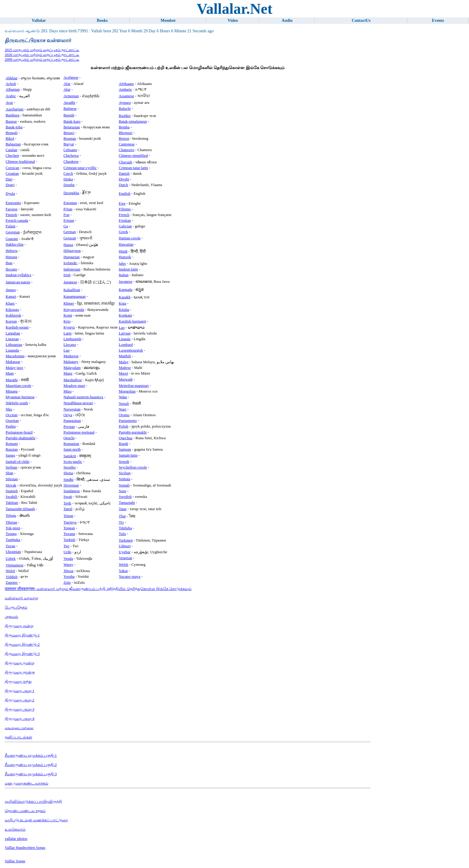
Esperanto (13, 203)
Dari (9, 179)
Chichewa (71, 156)
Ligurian (12, 339)
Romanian (71, 444)
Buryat (69, 144)
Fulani (11, 226)
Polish (124, 426)
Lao (122, 328)
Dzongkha (71, 193)
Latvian (125, 333)
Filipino (125, 209)
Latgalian (13, 333)
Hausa (68, 245)
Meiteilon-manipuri (134, 386)
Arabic (11, 96)
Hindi (123, 251)
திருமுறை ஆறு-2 (20, 700)
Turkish (69, 540)
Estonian (70, 203)
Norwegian (72, 409)
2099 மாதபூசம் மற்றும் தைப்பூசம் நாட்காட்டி (42, 60)
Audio (287, 20)
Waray (68, 565)
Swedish (125, 497)
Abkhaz (12, 78)
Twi (66, 546)
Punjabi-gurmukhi (133, 432)
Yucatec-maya (130, 577)
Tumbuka (13, 540)
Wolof (10, 571)
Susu (122, 491)
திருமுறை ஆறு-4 (20, 719)
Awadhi (69, 103)
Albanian (13, 89)
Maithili (125, 356)
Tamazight (127, 503)
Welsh (124, 565)
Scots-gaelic (73, 462)
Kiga (122, 303)
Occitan (12, 415)
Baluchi (125, 109)
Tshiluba (125, 528)
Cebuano (70, 150)
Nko (9, 409)
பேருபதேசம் (16, 607)
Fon (66, 215)
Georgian (13, 232)
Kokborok (13, 315)
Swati (68, 497)
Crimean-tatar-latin (133, 168)
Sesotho (70, 467)
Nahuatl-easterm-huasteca (83, 397)
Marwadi (126, 379)
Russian (12, 449)
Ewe (122, 203)
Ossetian (12, 421)
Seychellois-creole (133, 467)
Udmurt (125, 546)
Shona (68, 473)
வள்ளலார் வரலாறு (22, 598)
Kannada (125, 290)
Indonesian (72, 269)
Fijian (68, 209)
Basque (11, 121)
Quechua (125, 438)
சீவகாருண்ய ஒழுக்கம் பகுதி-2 (31, 765)
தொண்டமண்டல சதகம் (25, 811)
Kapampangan (74, 297)
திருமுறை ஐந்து (18, 682)
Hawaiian (126, 244)
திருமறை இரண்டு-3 (22, 654)
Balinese (70, 109)
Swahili (12, 497)
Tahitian (12, 503)
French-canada (17, 221)
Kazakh (125, 297)
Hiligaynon (72, 251)
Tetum (68, 516)
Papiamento (128, 421)
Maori (123, 373)
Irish (67, 275)
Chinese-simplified (133, 156)
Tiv (121, 522)
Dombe (69, 185)
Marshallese (73, 380)
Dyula (10, 194)
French (124, 215)
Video (233, 20)
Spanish (12, 491)
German (70, 232)
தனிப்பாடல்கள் (19, 737)
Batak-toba (14, 127)
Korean (11, 321)
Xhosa (68, 571)
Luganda (12, 350)
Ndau (123, 397)
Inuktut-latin (128, 269)
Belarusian (72, 127)
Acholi (11, 84)
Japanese (70, 282)
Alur (67, 89)
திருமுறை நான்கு (20, 672)
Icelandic (70, 263)
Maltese (125, 368)
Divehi (124, 179)
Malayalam (72, 368)
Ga (66, 226)
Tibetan (12, 522)
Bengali (12, 133)
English (125, 194)
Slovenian (71, 485)
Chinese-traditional (20, 162)
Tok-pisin (13, 528)
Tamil (68, 509)
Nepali (124, 404)
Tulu (122, 534)
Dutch (123, 185)
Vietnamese (15, 565)
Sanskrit (70, 456)
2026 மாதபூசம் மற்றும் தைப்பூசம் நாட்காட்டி (42, 55)
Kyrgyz (69, 327)
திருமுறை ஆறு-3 (20, 709)
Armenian (71, 96)
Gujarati (70, 238)
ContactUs (361, 20)
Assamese (126, 96)
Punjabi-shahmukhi (21, 438)
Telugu (11, 516)
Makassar (13, 362)
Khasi (10, 303)
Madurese (71, 356)
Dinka (68, 179)
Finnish (11, 215)
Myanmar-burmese (20, 397)
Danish (124, 174)
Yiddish (12, 577)
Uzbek (11, 559)
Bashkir (125, 116)
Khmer (69, 303)
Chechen (12, 156)
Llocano (70, 345)
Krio (67, 321)
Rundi (123, 444)
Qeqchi (69, 438)
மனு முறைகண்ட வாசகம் (26, 783)
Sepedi (124, 462)
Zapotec (12, 583)
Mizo (67, 391)
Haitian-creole (130, 238)
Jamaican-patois (18, 282)
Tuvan (10, 546)
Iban (9, 263)
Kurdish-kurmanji (133, 321)
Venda (68, 559)
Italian (124, 275)
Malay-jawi (15, 368)
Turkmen (126, 540)
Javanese (125, 282)
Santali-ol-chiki (18, 462)
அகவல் (12, 617)
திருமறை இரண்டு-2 (22, 644)
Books (102, 20)
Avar (9, 103)
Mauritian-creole (19, 386)
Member (168, 20)
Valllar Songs (15, 861)
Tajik (67, 503)
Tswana (69, 534)
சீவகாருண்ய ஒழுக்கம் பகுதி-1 (31, 755)
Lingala (125, 339)
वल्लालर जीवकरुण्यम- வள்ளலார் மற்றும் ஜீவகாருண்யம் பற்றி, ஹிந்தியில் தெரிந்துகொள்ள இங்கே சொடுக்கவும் (98, 589)
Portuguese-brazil (19, 432)
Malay (124, 362)
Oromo (124, 415)
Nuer (123, 409)
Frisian (69, 221)
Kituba (124, 310)
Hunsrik (125, 257)
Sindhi (68, 480)
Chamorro (127, 150)
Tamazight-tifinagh (20, 509)
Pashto (11, 426)
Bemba (124, 127)
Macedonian (15, 356)
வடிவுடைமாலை (19, 728)
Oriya (68, 415)
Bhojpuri (126, 133)
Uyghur (125, 552)
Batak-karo (72, 121)
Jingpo (11, 290)
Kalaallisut (72, 290)
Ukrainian (13, 552)
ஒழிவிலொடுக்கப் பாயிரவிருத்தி (33, 802)
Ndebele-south (17, 403)
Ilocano (11, 269)
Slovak (11, 485)
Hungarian (71, 257)
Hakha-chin (15, 244)
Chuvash (125, 162)
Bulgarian (13, 144)
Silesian (12, 479)
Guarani (12, 239)
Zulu (67, 583)
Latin (67, 333)
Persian (69, 427)
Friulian (125, 221)
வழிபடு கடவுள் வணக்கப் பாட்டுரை (36, 820)
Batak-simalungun (133, 121)
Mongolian (127, 391)
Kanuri (11, 297)
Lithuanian (14, 345)
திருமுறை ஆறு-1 (20, 691)
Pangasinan (72, 421)
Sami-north (72, 449)
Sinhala (124, 479)
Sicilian (125, 473)
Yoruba (69, 577)
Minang (12, 391)
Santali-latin (128, 455)
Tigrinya (70, 522)
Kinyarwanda (74, 310)
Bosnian (70, 139)
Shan (10, 473)
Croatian (12, 174)
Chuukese (71, 162)
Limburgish (72, 339)
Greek (123, 232)
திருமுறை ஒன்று (19, 626)
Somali (124, 485)
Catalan (12, 150)
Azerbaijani (15, 109)
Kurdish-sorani (17, 327)
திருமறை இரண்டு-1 (22, 635)
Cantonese (127, 144)
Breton (124, 139)
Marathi (12, 380)
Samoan (125, 449)
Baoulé (69, 115)
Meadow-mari (74, 386)
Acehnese (71, 77)
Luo (67, 350)
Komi (68, 315)
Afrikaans (126, 84)
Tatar (123, 509)
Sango (10, 455)
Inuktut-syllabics (19, 275)
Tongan (69, 528)
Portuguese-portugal (79, 432)
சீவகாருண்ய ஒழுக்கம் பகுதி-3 (31, 774)
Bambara (13, 115)
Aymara (125, 103)
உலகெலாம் (15, 829)
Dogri (10, 185)
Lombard (126, 345)
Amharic (125, 89)
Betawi (69, 133)
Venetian (125, 558)
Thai (122, 516)
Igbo (122, 264)
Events (438, 20)
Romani (12, 444)
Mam (10, 373)
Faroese (12, 209)
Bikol (10, 139)
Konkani (125, 315)
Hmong (11, 257)
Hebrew (12, 251)
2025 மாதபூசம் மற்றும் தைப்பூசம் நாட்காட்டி (42, 50)
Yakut (123, 571)
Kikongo (12, 310)
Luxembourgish (131, 350)
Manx (68, 373)
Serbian (12, 467)
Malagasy (71, 362)
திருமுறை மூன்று (20, 663)
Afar (67, 84)
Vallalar (39, 20)
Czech (68, 174)
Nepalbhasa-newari (78, 403)
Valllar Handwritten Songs (25, 848)
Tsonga (11, 534)
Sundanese (72, 491)
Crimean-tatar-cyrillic (80, 168)
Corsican (13, 168)
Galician (125, 226)
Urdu (67, 552)
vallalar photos (16, 839)
